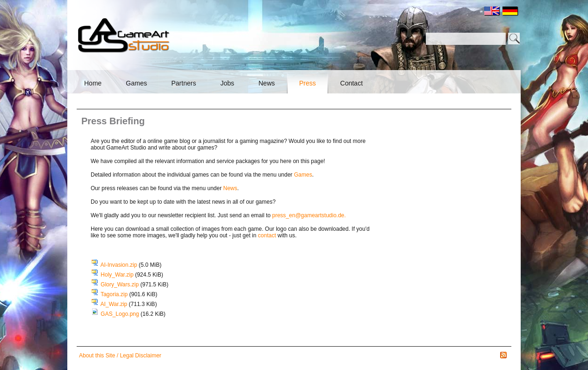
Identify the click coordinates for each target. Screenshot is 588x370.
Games (303, 175)
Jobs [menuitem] (227, 83)
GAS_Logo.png (133, 314)
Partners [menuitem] (183, 83)
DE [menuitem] (510, 11)
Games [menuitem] (136, 83)
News (230, 188)
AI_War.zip (129, 304)
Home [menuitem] (93, 83)
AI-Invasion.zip (131, 265)
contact (267, 235)
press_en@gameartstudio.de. (309, 215)
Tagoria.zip (129, 294)
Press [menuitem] (308, 83)
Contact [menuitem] (351, 83)
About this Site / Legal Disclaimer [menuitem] (120, 356)
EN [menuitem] (492, 11)
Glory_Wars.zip (134, 285)
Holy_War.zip (132, 275)
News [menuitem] (267, 83)
